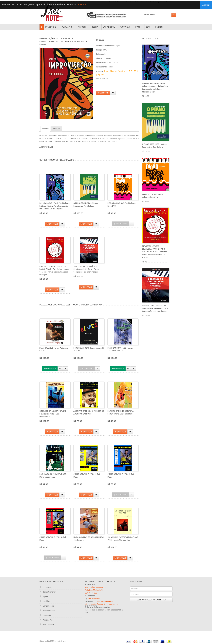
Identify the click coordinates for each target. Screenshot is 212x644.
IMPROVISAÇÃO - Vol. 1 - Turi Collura (55, 206)
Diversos (159, 27)
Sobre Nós (45, 587)
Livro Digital (110, 27)
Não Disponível (120, 224)
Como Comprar (47, 592)
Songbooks (52, 27)
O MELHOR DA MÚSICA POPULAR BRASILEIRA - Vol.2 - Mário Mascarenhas (53, 414)
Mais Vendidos (47, 610)
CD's (149, 27)
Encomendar (50, 369)
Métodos (84, 27)
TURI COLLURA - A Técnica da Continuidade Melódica (86, 269)
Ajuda (44, 596)
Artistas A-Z (46, 620)
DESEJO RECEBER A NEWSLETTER (151, 600)
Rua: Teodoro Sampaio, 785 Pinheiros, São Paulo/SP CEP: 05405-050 (96, 590)
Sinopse (45, 129)
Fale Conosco (47, 624)
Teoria (96, 27)
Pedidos (44, 601)
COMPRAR (103, 93)
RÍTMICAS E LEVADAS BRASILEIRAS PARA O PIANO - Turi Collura (154, 252)
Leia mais (81, 4)
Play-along (68, 27)
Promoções (46, 615)
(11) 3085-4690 (94, 599)
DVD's (139, 27)
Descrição (56, 129)
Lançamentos (47, 606)
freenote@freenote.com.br (108, 604)
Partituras (126, 27)
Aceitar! (206, 5)
